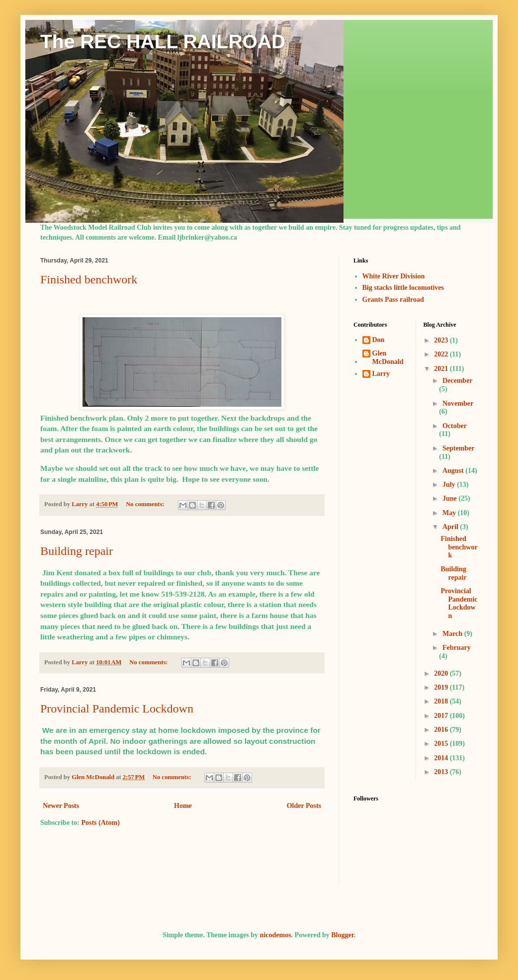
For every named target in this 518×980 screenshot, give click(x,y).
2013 (442, 772)
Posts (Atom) (100, 823)
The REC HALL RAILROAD (163, 42)
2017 (442, 716)
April (451, 527)
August (454, 471)
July (450, 485)
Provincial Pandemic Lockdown (117, 709)
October (455, 426)
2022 (442, 354)
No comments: (146, 504)
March (453, 634)
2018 (442, 701)
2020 (442, 673)
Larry (381, 374)
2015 (442, 744)
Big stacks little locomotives (403, 288)
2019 (442, 687)
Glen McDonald (388, 357)
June (450, 498)
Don (379, 340)
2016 (442, 730)
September (458, 448)
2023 (442, 340)
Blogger (342, 935)
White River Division (394, 276)
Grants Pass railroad (393, 300)
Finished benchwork (89, 279)
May (450, 513)
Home (183, 806)
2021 (442, 369)
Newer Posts (61, 806)
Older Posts (304, 806)
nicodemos (276, 935)
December (457, 381)
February (457, 648)
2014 (442, 758)
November (458, 403)
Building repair (77, 551)
